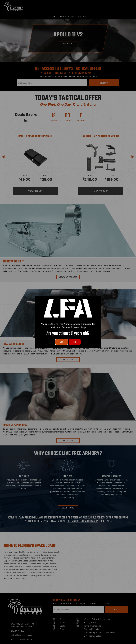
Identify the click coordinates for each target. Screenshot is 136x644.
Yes (62, 342)
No (75, 342)
